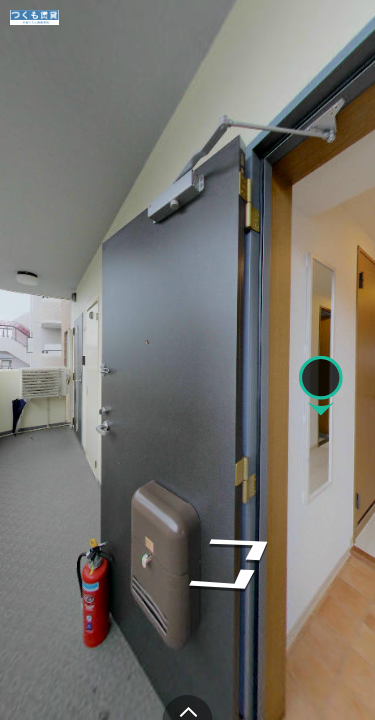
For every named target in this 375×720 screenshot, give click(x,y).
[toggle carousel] (188, 707)
